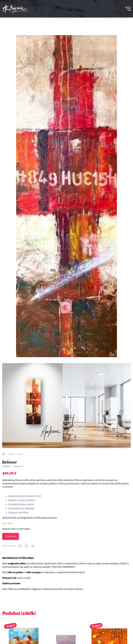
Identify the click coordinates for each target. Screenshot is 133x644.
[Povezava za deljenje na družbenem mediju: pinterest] (26, 546)
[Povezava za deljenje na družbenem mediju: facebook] (20, 546)
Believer (20, 454)
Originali (11, 454)
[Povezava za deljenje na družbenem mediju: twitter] (33, 546)
